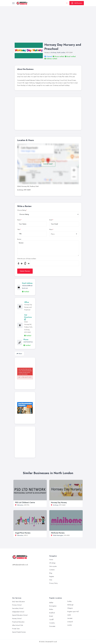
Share (19, 354)
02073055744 (28, 342)
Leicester (70, 618)
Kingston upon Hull (73, 612)
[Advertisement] (48, 26)
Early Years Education (19, 602)
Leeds (69, 615)
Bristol (51, 616)
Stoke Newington (58, 535)
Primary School (17, 605)
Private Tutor (16, 629)
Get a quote (53, 566)
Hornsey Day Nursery (59, 503)
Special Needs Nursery (19, 632)
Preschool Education (18, 622)
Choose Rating (22, 210)
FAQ (51, 580)
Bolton (51, 609)
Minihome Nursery (58, 533)
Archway (54, 52)
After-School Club (18, 625)
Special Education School (20, 615)
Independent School (18, 612)
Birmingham (53, 606)
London (70, 625)
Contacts (52, 570)
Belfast (51, 603)
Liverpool (70, 622)
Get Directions (28, 317)
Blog (51, 573)
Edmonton (20, 505)
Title (18, 229)
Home (51, 560)
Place (51, 229)
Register (52, 576)
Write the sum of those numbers (27, 259)
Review (19, 239)
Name (19, 220)
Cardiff (51, 620)
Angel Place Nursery (23, 533)
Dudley (69, 601)
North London (61, 52)
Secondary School (18, 608)
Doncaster (52, 626)
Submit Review (25, 271)
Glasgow (70, 608)
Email (51, 220)
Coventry (52, 623)
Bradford (52, 613)
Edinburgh (70, 605)
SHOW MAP (48, 164)
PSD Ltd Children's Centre (25, 503)
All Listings (52, 563)
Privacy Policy (53, 583)
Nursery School (17, 618)
